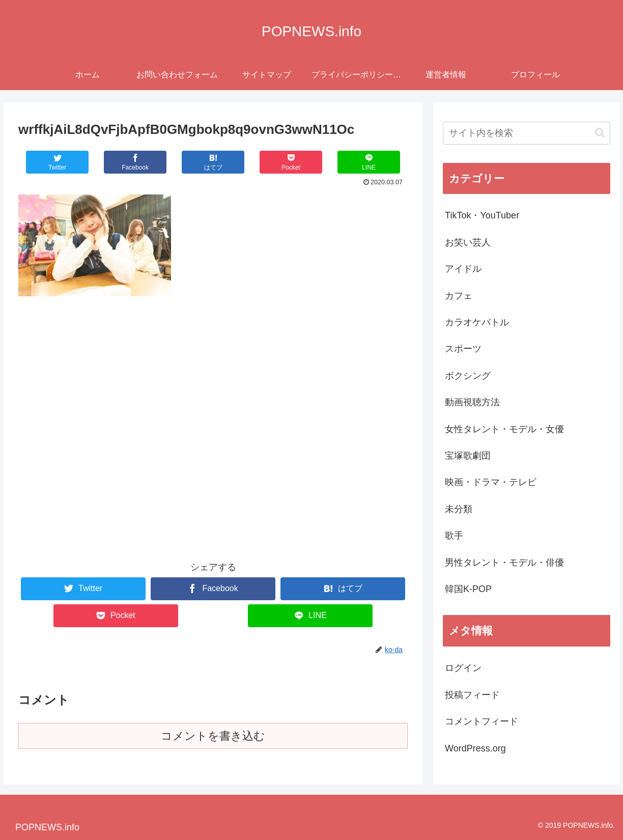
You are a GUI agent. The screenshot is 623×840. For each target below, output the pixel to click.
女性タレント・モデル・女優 (504, 429)
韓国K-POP (468, 589)
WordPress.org (475, 748)
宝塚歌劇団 (468, 456)
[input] (526, 133)
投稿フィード (472, 695)
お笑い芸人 (468, 242)
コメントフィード (482, 721)
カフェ (459, 296)
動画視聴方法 (472, 402)
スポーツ (463, 349)
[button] (600, 133)
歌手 (454, 536)
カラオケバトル (477, 322)
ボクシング (468, 376)
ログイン (463, 668)
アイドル (463, 269)
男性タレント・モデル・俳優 (504, 563)
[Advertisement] (213, 386)
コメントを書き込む (213, 736)
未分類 (459, 509)
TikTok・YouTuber (482, 215)
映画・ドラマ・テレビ (491, 482)
